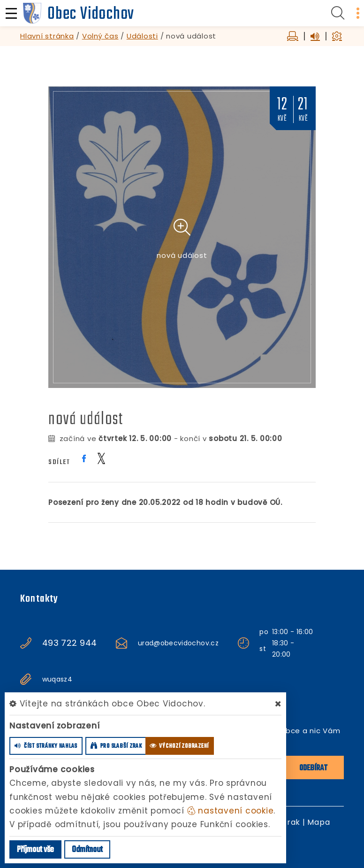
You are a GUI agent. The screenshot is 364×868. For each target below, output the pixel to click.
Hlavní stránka (47, 36)
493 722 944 (70, 643)
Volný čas (100, 36)
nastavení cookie (231, 811)
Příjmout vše (35, 850)
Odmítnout (87, 850)
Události (142, 36)
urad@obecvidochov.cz (178, 643)
